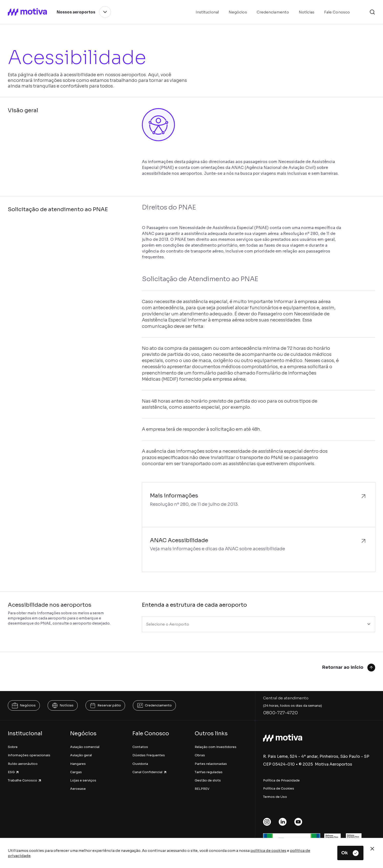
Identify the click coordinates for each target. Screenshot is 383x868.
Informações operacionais (29, 755)
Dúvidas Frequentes (149, 755)
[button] (372, 12)
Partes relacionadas (211, 764)
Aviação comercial (85, 747)
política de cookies (268, 851)
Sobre (13, 747)
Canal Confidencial (150, 772)
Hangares (78, 764)
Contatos (140, 747)
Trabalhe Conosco (25, 780)
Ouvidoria (140, 764)
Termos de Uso (275, 797)
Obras (200, 755)
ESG (14, 772)
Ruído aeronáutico (23, 764)
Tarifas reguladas (209, 772)
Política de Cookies (279, 788)
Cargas (76, 772)
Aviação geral (81, 755)
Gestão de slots (208, 780)
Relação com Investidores (216, 747)
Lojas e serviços (83, 780)
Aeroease (78, 789)
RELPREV (202, 789)
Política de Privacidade (281, 780)
